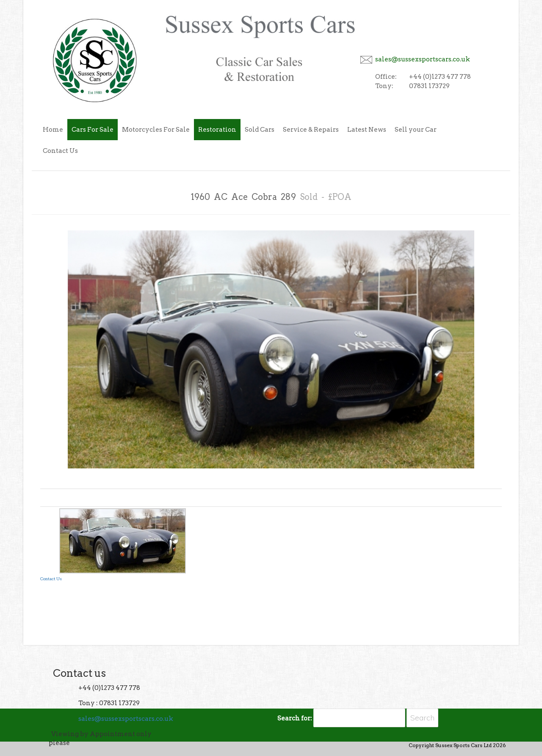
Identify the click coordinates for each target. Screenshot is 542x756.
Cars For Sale (93, 130)
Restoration (217, 130)
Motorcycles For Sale (156, 130)
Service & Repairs (311, 130)
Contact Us (60, 151)
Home (53, 130)
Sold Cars (260, 130)
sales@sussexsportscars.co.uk (423, 59)
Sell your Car (416, 130)
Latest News (367, 130)
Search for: (295, 718)
